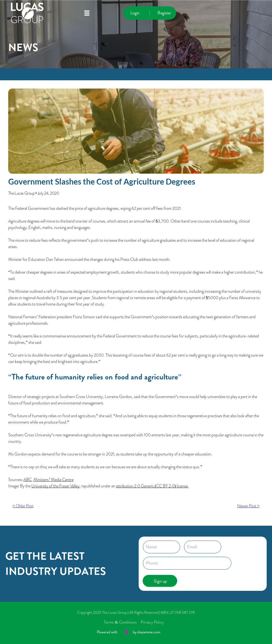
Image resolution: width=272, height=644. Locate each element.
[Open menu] (87, 13)
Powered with (107, 632)
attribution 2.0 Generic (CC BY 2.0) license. (152, 486)
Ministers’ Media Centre (53, 480)
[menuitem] (122, 622)
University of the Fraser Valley (55, 486)
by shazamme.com (146, 632)
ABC (27, 480)
